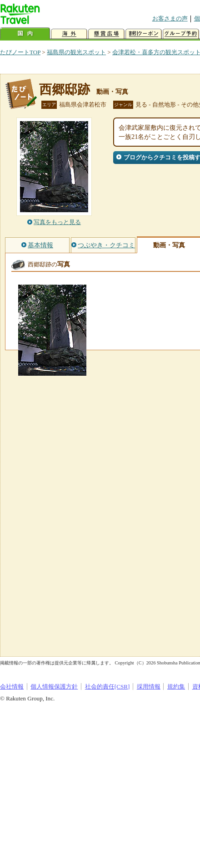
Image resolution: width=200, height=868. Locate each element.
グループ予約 (181, 34)
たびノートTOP (20, 52)
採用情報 (149, 687)
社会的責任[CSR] (107, 687)
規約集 (176, 687)
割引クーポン (144, 34)
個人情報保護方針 (54, 687)
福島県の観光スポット (76, 52)
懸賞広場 (106, 34)
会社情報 (12, 687)
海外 (69, 34)
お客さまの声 (170, 18)
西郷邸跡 (65, 89)
